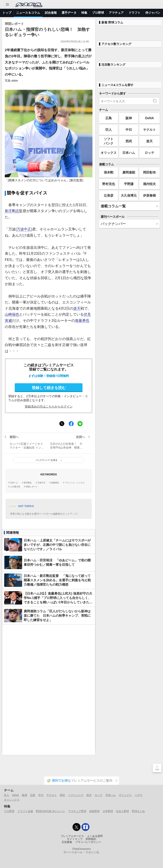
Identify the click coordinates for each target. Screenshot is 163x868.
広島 (109, 118)
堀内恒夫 (149, 184)
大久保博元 (129, 195)
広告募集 (67, 842)
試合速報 (51, 13)
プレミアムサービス (72, 836)
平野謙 (129, 184)
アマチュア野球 (77, 811)
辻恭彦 (109, 195)
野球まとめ (138, 811)
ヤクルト (149, 130)
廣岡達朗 (129, 172)
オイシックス (12, 800)
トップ (7, 13)
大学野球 (108, 811)
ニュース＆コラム (28, 13)
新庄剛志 (12, 211)
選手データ (69, 13)
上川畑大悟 (15, 487)
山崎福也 (12, 314)
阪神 (129, 118)
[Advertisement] (49, 688)
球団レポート (32, 487)
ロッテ (149, 153)
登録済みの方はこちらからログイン (49, 406)
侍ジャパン (153, 13)
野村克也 (109, 184)
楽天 (77, 308)
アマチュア (116, 13)
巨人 (109, 130)
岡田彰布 (149, 172)
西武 (129, 141)
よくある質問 (95, 836)
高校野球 (94, 811)
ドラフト (135, 13)
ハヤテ (139, 795)
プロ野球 (98, 13)
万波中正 (24, 229)
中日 (129, 130)
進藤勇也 (82, 321)
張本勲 (109, 172)
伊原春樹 (149, 195)
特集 (84, 13)
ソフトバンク (109, 141)
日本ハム (14, 483)
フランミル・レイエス (75, 483)
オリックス (109, 153)
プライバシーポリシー (88, 842)
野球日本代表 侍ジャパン (51, 811)
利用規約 (91, 839)
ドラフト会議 (25, 811)
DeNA (149, 118)
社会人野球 (122, 811)
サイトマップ (75, 839)
